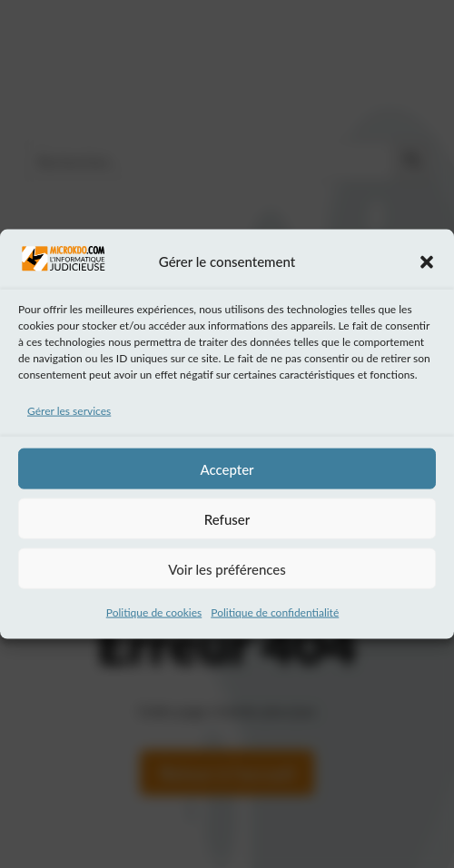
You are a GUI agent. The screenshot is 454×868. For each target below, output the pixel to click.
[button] (427, 267)
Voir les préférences (227, 574)
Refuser (227, 524)
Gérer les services (69, 416)
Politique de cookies (154, 618)
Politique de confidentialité (275, 618)
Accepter (227, 474)
